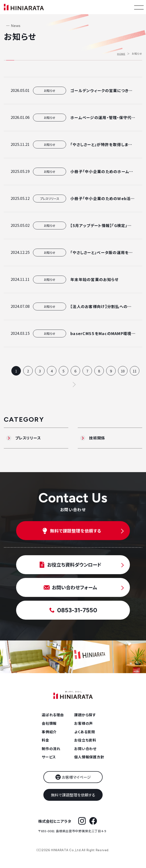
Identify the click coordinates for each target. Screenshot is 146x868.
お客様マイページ (76, 777)
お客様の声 (84, 723)
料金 (46, 740)
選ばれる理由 (53, 715)
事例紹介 (49, 732)
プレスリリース (28, 438)
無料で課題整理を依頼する (73, 795)
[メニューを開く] (139, 7)
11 (135, 371)
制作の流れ (51, 749)
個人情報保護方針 (89, 757)
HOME (121, 54)
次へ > (73, 385)
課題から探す (85, 715)
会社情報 (49, 723)
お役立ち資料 (85, 740)
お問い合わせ (85, 749)
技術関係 (97, 438)
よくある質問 (85, 732)
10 (123, 371)
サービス (49, 757)
